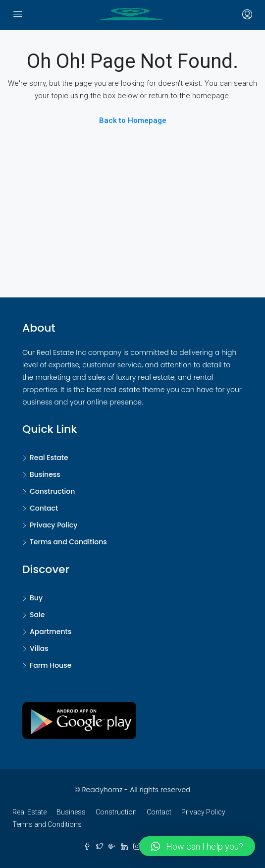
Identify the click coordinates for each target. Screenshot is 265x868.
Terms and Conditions (68, 542)
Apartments (51, 632)
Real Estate (49, 458)
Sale (37, 615)
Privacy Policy (53, 525)
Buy (36, 598)
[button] (197, 846)
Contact (44, 508)
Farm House (51, 665)
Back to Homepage (133, 120)
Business (45, 474)
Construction (52, 491)
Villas (39, 648)
